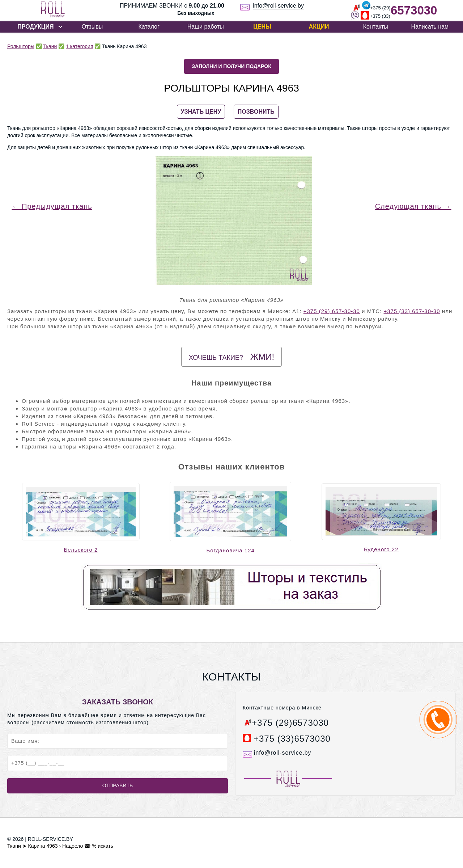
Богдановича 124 (230, 550)
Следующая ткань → (413, 206)
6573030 (414, 10)
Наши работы (206, 27)
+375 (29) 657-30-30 (332, 311)
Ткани (50, 46)
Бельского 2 (81, 550)
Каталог (149, 27)
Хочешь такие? (231, 357)
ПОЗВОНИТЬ (256, 112)
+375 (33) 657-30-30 (412, 311)
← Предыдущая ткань (52, 206)
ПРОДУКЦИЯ (35, 27)
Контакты (376, 27)
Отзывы (92, 27)
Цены (262, 27)
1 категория (79, 46)
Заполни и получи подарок (231, 66)
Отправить (118, 785)
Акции (319, 27)
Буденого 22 (381, 549)
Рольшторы (21, 46)
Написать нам (430, 27)
